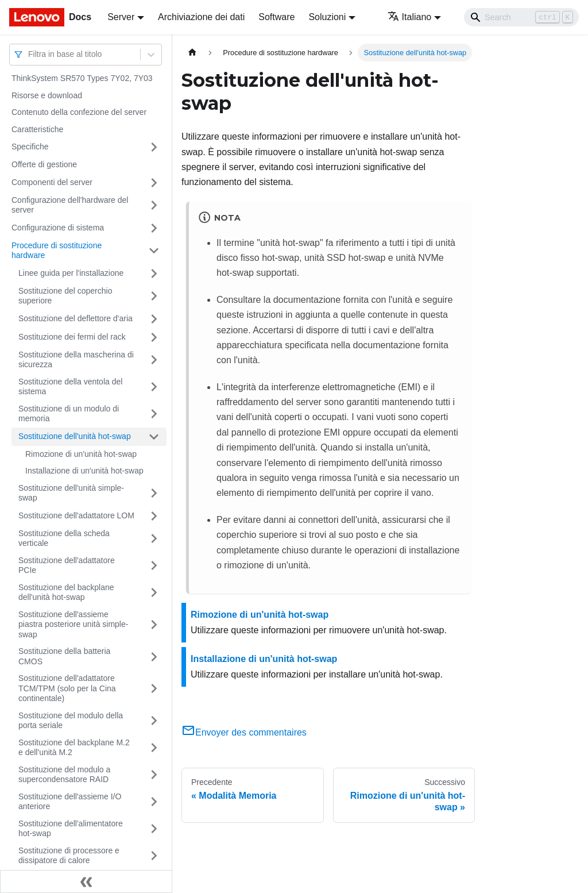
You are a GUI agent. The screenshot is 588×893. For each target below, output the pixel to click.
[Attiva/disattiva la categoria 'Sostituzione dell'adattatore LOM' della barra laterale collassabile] (154, 516)
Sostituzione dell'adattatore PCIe (67, 565)
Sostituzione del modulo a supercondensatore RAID (64, 775)
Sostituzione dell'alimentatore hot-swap (71, 829)
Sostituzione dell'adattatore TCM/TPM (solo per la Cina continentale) (67, 688)
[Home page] (192, 53)
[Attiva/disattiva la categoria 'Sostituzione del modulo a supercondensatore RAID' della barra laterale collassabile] (154, 775)
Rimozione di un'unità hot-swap (81, 454)
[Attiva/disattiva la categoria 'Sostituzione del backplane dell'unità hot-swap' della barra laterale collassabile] (154, 593)
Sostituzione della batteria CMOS (64, 656)
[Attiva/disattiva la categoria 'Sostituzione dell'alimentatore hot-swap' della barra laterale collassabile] (154, 829)
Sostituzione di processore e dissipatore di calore (69, 856)
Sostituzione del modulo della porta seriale (71, 721)
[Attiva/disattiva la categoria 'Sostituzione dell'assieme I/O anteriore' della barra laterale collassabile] (154, 802)
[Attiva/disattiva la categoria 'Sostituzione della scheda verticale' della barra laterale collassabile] (154, 539)
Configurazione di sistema (58, 228)
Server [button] (121, 17)
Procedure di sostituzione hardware (57, 251)
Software (276, 17)
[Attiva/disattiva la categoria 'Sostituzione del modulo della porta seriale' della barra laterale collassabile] (154, 721)
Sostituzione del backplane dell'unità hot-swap (66, 592)
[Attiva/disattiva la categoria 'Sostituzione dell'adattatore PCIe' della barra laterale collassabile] (154, 566)
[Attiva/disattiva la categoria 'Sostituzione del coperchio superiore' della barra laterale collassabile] (154, 296)
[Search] (521, 17)
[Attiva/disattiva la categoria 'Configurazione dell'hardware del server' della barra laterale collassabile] (154, 205)
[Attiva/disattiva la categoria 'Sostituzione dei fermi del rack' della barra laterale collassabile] (154, 337)
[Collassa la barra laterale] (86, 882)
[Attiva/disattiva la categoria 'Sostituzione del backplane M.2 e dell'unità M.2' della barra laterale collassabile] (154, 748)
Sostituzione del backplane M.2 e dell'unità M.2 (74, 748)
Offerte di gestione (44, 164)
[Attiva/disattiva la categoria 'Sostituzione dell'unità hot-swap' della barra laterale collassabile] (154, 437)
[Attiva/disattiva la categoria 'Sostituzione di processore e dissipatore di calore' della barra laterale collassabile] (154, 856)
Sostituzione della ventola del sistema (70, 387)
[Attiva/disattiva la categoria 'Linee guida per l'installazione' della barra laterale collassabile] (154, 274)
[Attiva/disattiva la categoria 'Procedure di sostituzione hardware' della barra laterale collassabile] (154, 251)
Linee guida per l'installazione (71, 273)
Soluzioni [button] (327, 17)
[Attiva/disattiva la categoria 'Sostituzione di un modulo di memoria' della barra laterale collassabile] (154, 414)
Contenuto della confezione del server (79, 112)
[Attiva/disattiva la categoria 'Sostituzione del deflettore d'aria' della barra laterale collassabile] (154, 319)
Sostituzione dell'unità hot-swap (75, 436)
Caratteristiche (37, 129)
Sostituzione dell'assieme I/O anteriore (70, 802)
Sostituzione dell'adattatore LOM (76, 515)
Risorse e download (47, 95)
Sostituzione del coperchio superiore (65, 296)
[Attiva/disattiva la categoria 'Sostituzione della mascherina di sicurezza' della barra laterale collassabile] (154, 360)
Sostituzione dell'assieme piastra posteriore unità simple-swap (73, 624)
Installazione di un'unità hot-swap (84, 471)
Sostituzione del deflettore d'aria (76, 318)
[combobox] (29, 54)
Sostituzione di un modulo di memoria (69, 414)
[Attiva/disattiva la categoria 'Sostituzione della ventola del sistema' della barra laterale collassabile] (154, 387)
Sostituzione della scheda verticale (64, 538)
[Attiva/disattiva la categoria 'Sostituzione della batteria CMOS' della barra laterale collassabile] (154, 657)
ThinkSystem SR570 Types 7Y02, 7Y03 (82, 78)
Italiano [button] (410, 17)
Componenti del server (52, 182)
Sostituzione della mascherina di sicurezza (76, 360)
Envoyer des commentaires (244, 732)
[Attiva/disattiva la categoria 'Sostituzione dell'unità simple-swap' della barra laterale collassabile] (154, 493)
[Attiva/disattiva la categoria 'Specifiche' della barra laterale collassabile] (154, 147)
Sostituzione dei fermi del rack (72, 337)
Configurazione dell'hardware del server (70, 205)
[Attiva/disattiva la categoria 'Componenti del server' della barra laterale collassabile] (154, 183)
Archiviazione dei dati (201, 17)
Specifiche (30, 147)
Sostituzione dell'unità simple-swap (71, 493)
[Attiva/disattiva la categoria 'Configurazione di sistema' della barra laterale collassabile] (154, 228)
